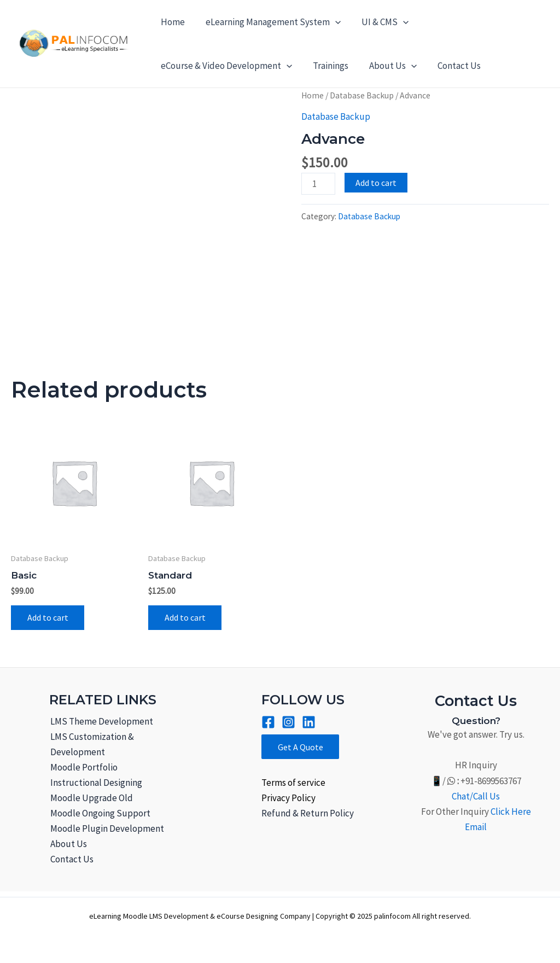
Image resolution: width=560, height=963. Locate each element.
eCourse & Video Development (225, 66)
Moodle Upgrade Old (91, 798)
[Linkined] (309, 722)
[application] (332, 22)
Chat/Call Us (476, 796)
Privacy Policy (288, 798)
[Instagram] (288, 722)
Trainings (327, 66)
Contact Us (451, 66)
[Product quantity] (318, 184)
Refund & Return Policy (308, 814)
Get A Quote (301, 747)
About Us (387, 66)
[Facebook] (268, 722)
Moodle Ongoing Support (99, 813)
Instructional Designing (95, 783)
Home (172, 22)
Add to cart (376, 183)
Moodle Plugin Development (106, 828)
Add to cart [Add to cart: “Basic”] (48, 618)
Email (476, 827)
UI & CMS (380, 22)
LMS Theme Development (101, 721)
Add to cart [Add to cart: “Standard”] (185, 618)
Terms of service (293, 783)
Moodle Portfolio (83, 767)
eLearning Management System (270, 22)
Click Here (511, 812)
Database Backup (362, 95)
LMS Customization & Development (91, 744)
